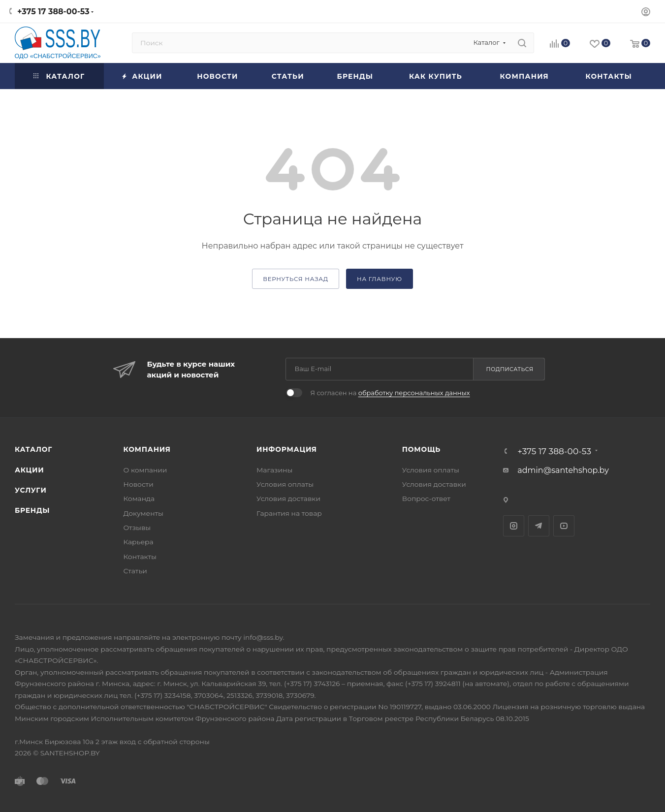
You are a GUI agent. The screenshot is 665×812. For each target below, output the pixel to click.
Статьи (135, 571)
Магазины (274, 470)
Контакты (140, 557)
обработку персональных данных (414, 393)
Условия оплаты (285, 484)
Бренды (32, 510)
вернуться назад (296, 279)
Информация (287, 449)
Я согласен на (390, 393)
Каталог (33, 449)
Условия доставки (288, 499)
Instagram (514, 526)
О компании (145, 470)
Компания (147, 449)
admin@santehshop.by (563, 470)
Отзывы (137, 528)
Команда (139, 499)
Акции (29, 470)
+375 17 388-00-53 (53, 12)
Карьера (139, 542)
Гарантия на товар (289, 513)
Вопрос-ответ (426, 499)
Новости (139, 484)
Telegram (539, 526)
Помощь (421, 449)
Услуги (31, 490)
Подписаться (510, 369)
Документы (143, 513)
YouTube (564, 526)
